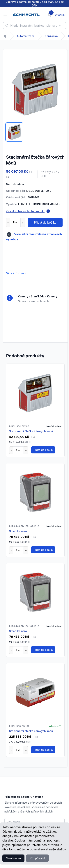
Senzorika (51, 36)
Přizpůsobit (37, 858)
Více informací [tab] (16, 273)
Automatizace (26, 36)
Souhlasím (13, 858)
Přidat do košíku (45, 222)
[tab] (14, 132)
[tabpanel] (35, 89)
